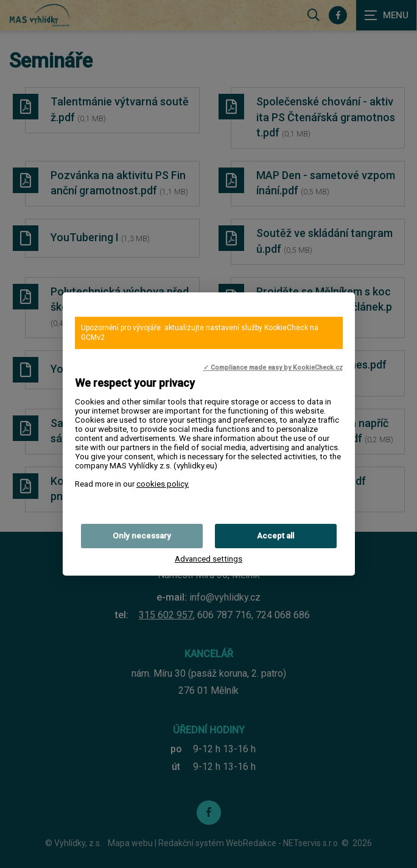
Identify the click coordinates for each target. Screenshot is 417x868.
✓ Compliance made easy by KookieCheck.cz (273, 368)
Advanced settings (208, 559)
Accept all (275, 536)
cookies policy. (163, 484)
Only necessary (142, 536)
